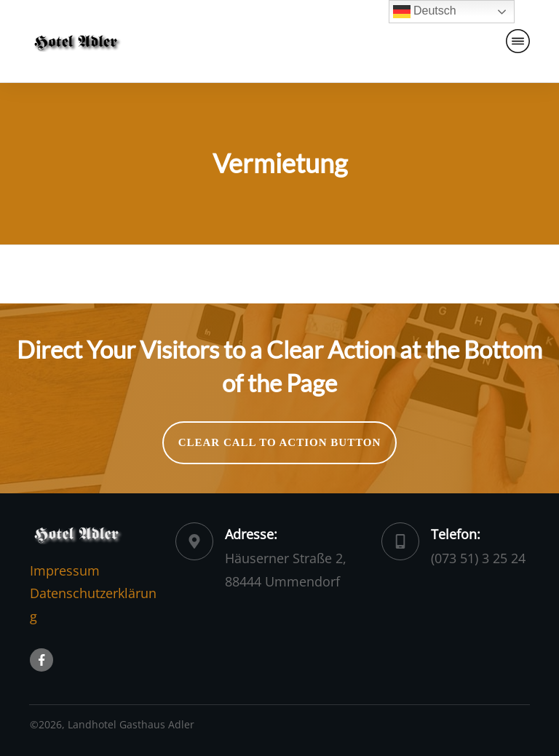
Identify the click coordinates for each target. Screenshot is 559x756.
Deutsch (425, 12)
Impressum (65, 570)
